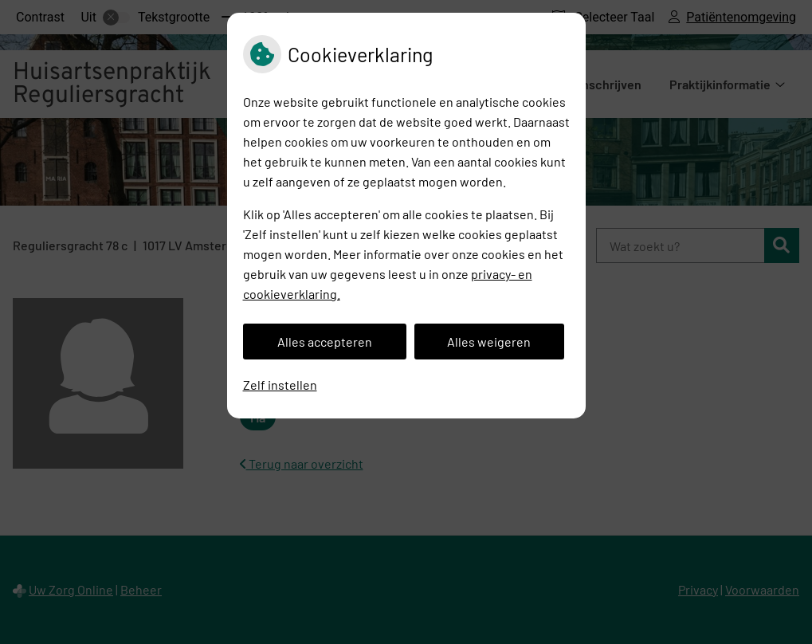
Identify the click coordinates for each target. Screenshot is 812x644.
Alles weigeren (489, 342)
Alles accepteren (325, 342)
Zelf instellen (280, 385)
